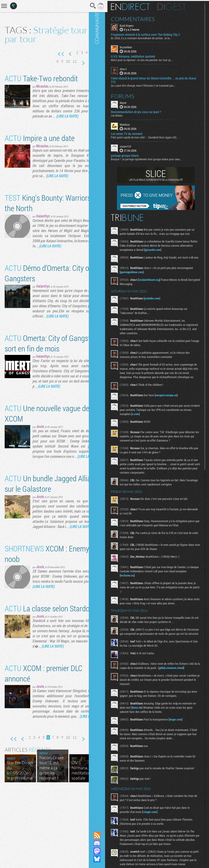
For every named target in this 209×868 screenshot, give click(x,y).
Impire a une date (40, 152)
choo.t (132, 68)
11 (80, 61)
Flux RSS (106, 835)
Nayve (132, 102)
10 (73, 61)
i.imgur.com (158, 835)
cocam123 (134, 145)
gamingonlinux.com (157, 277)
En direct (139, 6)
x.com (156, 423)
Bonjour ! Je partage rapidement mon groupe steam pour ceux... (155, 158)
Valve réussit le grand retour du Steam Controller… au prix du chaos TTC (158, 79)
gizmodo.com (175, 253)
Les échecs (125, 115)
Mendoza (133, 124)
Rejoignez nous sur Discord (106, 843)
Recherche (83, 6)
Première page (56, 54)
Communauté (106, 411)
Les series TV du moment (135, 133)
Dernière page (88, 72)
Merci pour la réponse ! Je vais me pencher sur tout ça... (150, 59)
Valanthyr (43, 235)
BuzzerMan (134, 46)
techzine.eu (147, 584)
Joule (40, 461)
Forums (131, 95)
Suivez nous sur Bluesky (106, 859)
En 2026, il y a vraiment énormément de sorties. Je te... (150, 37)
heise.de (160, 725)
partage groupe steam (133, 155)
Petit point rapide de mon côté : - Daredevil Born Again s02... (153, 136)
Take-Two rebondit (41, 87)
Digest (180, 6)
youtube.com (161, 303)
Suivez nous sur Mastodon (106, 851)
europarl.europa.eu (175, 404)
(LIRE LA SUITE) (56, 130)
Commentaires (141, 18)
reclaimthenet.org (158, 284)
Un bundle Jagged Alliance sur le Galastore (41, 523)
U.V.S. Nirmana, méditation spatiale (142, 56)
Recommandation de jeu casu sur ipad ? (145, 111)
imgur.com (184, 737)
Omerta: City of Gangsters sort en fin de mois (48, 373)
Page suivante (88, 63)
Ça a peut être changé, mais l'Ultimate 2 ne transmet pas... (152, 85)
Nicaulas (42, 95)
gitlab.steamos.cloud (141, 685)
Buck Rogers (135, 25)
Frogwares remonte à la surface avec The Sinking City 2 (154, 34)
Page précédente (65, 54)
